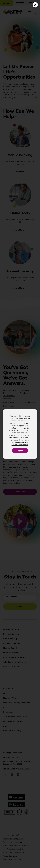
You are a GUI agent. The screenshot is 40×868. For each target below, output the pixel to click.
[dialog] (20, 434)
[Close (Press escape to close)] (35, 5)
